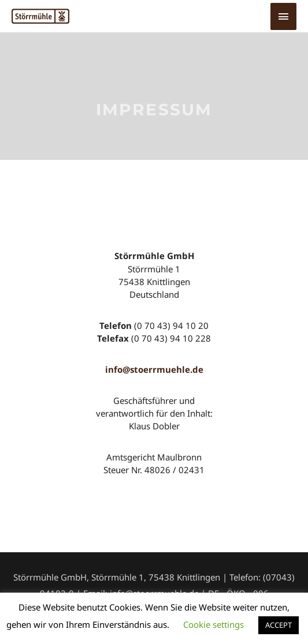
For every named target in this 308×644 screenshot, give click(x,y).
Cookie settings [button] (214, 624)
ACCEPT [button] (279, 625)
